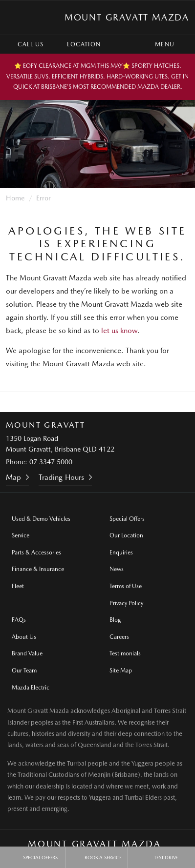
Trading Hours (61, 477)
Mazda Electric (31, 688)
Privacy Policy (126, 603)
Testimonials (125, 653)
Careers (119, 637)
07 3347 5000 (51, 462)
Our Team (24, 671)
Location (77, 44)
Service (21, 535)
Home (15, 198)
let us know (119, 331)
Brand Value (27, 653)
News (117, 569)
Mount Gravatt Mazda (127, 17)
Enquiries (121, 552)
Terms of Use (126, 586)
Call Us (23, 44)
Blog (115, 620)
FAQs (19, 620)
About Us (24, 637)
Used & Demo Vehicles (41, 519)
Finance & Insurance (38, 569)
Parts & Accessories (36, 552)
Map (13, 477)
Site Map (121, 671)
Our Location (126, 535)
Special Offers (127, 519)
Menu (173, 44)
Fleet (18, 586)
